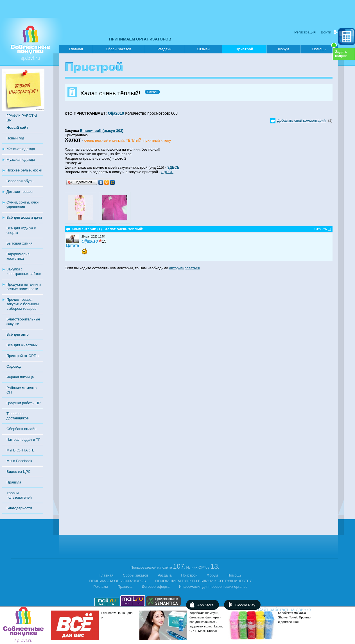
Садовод (14, 366)
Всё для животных (22, 345)
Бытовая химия (20, 243)
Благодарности (19, 508)
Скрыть (321, 229)
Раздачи (164, 49)
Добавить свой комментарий (301, 120)
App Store (205, 605)
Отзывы (203, 49)
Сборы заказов (118, 49)
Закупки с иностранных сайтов (24, 271)
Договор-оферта (156, 587)
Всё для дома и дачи (24, 217)
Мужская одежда (21, 160)
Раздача (165, 575)
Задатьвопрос (341, 54)
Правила (14, 482)
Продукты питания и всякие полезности (24, 287)
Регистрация (305, 32)
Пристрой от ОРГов (23, 356)
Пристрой (244, 50)
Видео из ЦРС (19, 472)
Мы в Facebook (19, 461)
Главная (76, 49)
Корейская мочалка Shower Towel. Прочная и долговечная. (295, 617)
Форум (284, 49)
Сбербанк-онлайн (21, 429)
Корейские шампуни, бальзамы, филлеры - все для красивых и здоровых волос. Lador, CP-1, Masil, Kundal (206, 622)
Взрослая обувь (20, 181)
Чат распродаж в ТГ (23, 439)
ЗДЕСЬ (173, 167)
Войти (326, 32)
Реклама (101, 587)
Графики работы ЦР (23, 403)
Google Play (245, 605)
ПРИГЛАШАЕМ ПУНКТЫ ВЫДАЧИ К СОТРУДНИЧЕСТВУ (203, 581)
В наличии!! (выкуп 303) (102, 131)
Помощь (325, 48)
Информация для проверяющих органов (213, 587)
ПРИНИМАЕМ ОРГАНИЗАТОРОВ (140, 39)
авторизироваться (185, 268)
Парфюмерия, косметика (18, 256)
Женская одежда (21, 149)
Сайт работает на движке (297, 610)
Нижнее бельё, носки (24, 170)
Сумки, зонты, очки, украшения (23, 205)
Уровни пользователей (19, 495)
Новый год (15, 138)
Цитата (73, 245)
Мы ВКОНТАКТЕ (21, 450)
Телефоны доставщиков (18, 416)
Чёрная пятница (20, 377)
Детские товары (20, 192)
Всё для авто (18, 334)
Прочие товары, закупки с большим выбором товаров (23, 304)
